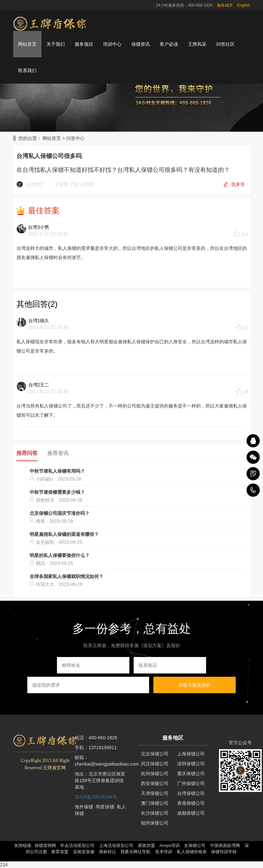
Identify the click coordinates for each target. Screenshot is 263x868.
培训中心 (112, 44)
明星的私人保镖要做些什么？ (60, 555)
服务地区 (173, 738)
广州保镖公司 (191, 783)
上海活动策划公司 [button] (116, 845)
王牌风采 (197, 44)
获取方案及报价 (195, 685)
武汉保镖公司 (155, 764)
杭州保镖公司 (155, 774)
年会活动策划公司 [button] (77, 845)
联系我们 (27, 70)
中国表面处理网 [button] (225, 845)
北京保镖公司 (155, 754)
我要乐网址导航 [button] (135, 852)
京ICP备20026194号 (96, 797)
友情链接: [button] (23, 845)
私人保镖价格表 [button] (192, 852)
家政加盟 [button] (146, 845)
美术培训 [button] (164, 852)
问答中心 (75, 138)
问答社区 (225, 44)
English (243, 5)
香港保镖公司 (191, 803)
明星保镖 (105, 807)
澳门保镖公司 (155, 803)
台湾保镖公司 (191, 793)
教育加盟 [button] (60, 852)
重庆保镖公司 (191, 774)
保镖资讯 (141, 44)
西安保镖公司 (155, 783)
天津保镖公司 (155, 793)
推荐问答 (27, 453)
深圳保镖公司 (191, 764)
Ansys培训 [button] (169, 845)
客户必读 (169, 44)
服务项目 (84, 44)
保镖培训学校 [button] (224, 852)
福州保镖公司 (155, 823)
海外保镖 (84, 807)
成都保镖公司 (191, 813)
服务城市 (225, 5)
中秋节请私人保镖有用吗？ (57, 471)
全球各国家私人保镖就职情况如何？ (66, 576)
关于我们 (56, 44)
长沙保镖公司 (155, 813)
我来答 (238, 184)
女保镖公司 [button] (195, 845)
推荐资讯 (58, 453)
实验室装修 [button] (84, 852)
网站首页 (27, 44)
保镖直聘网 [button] (45, 845)
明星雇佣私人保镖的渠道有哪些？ (64, 534)
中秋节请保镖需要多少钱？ (57, 492)
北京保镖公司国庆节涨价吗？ (60, 513)
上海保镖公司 (191, 754)
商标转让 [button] (108, 852)
